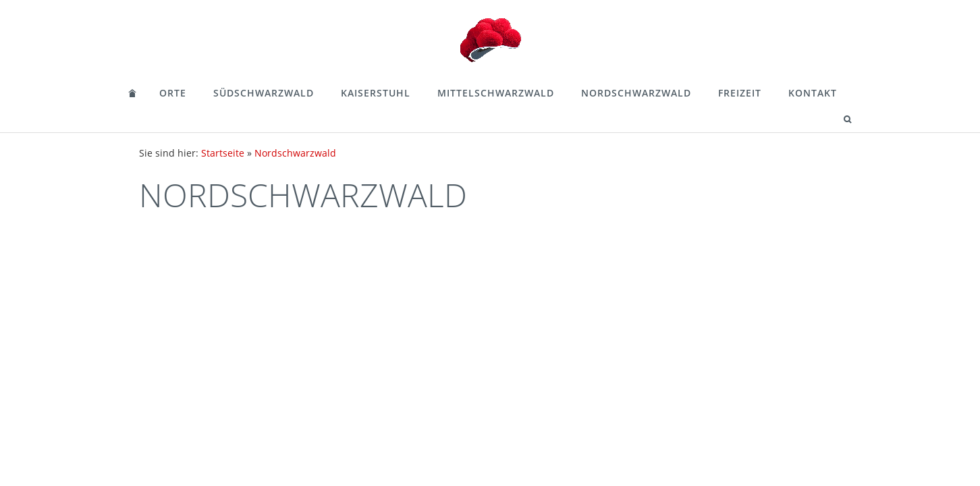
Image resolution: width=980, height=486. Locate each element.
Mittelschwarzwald (496, 93)
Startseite (223, 153)
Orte (173, 93)
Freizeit (740, 93)
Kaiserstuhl (376, 93)
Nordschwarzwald (636, 93)
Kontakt (813, 93)
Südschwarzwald (264, 93)
